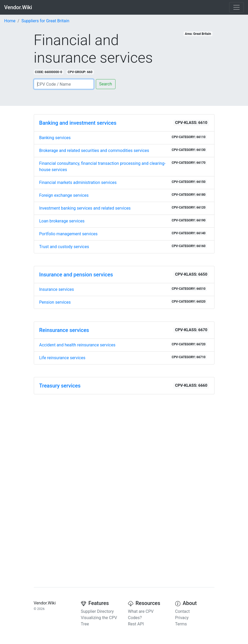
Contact (183, 611)
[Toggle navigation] (236, 7)
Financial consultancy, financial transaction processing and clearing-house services (123, 166)
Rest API (136, 624)
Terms (181, 624)
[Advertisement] (124, 435)
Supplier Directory (97, 611)
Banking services (123, 137)
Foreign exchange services (123, 195)
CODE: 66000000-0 (48, 72)
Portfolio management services (123, 234)
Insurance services (123, 289)
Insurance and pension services (76, 275)
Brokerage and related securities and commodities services (123, 150)
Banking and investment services (78, 123)
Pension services (123, 302)
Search (106, 84)
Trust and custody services (123, 246)
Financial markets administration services (123, 182)
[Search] (64, 84)
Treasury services (60, 386)
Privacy (182, 618)
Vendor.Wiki (18, 7)
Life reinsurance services (123, 358)
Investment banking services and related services (123, 208)
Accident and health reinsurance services (123, 345)
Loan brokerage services (123, 221)
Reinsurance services (64, 330)
